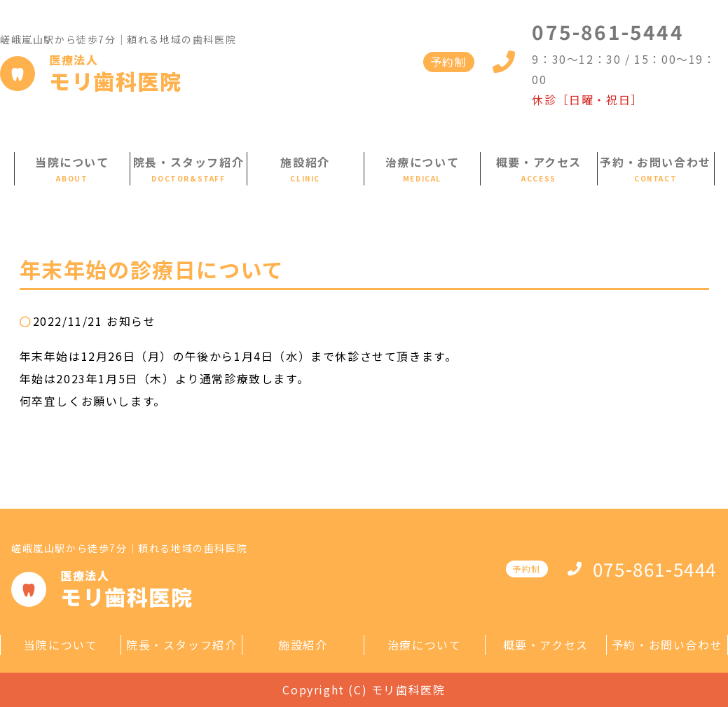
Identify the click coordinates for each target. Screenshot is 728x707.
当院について (72, 162)
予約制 (449, 62)
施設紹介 (305, 162)
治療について (423, 162)
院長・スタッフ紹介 (188, 162)
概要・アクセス (539, 162)
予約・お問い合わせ (655, 162)
